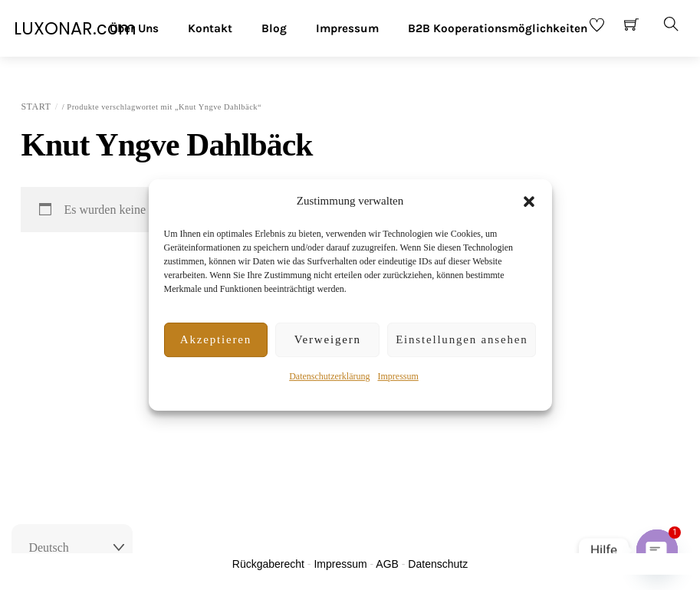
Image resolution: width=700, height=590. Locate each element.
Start (36, 107)
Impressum (398, 376)
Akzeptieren (216, 339)
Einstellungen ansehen (462, 339)
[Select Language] (72, 548)
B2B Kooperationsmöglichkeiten (498, 28)
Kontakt (210, 28)
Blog (274, 28)
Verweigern (328, 339)
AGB (387, 564)
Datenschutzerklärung (329, 376)
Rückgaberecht (268, 564)
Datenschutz (438, 564)
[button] (529, 202)
